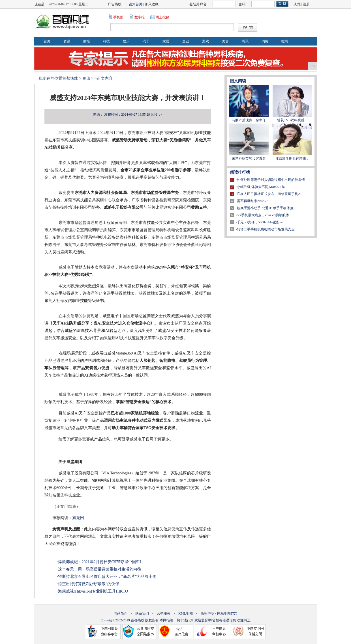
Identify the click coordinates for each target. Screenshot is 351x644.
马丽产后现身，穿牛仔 (249, 120)
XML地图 (186, 613)
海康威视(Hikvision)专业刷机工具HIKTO (93, 591)
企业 (186, 41)
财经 (87, 41)
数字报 (140, 17)
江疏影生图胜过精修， (292, 159)
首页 (47, 41)
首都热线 (70, 78)
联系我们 (142, 613)
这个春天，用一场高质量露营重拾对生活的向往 (100, 569)
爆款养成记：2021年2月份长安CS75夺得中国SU (100, 562)
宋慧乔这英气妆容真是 (249, 159)
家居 (166, 41)
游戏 (206, 41)
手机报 (118, 17)
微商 (285, 41)
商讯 (245, 41)
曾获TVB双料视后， (292, 120)
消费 (265, 41)
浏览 (297, 4)
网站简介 (121, 613)
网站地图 (224, 613)
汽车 (146, 41)
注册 (306, 4)
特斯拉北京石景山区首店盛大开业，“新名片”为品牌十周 (107, 577)
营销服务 (164, 613)
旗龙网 (78, 518)
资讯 (67, 41)
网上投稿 (162, 17)
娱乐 (126, 41)
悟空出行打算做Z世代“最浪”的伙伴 (89, 584)
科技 (106, 41)
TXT (234, 613)
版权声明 (207, 613)
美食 (225, 41)
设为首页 (136, 4)
